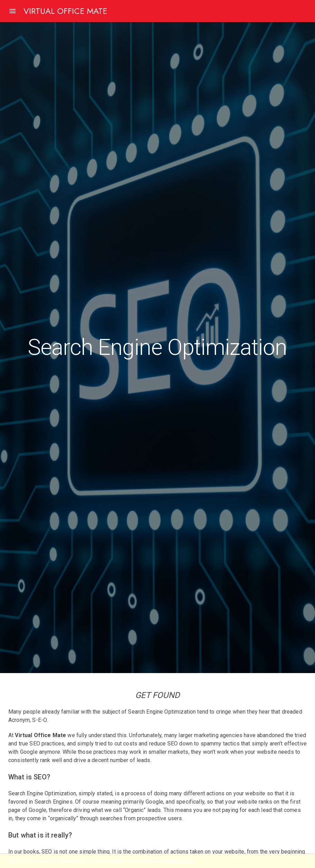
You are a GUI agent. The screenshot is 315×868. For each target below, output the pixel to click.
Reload (187, 861)
